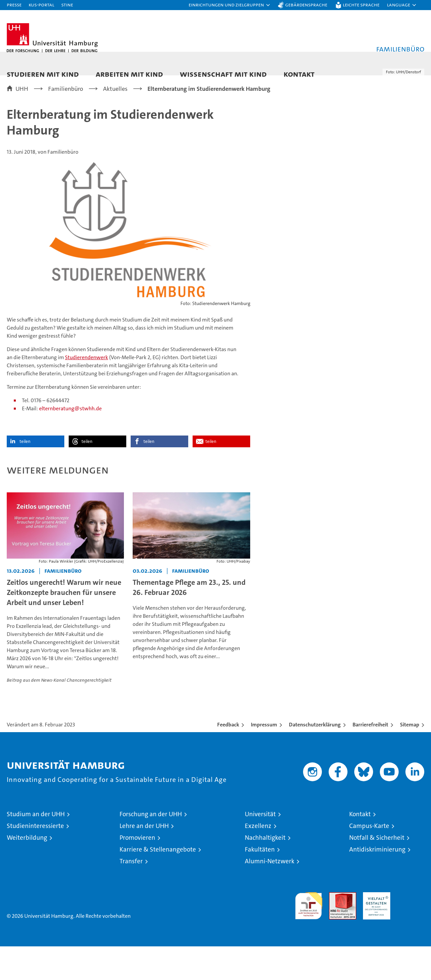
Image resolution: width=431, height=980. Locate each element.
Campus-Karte (369, 859)
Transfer (131, 895)
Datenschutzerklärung (315, 758)
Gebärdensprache (306, 5)
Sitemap (410, 758)
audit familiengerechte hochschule (309, 936)
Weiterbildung (27, 871)
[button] (230, 5)
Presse (14, 5)
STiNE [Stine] (67, 5)
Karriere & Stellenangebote (158, 883)
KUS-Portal (41, 5)
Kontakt (299, 74)
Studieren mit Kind (43, 74)
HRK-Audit (375, 929)
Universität (260, 848)
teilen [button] (25, 475)
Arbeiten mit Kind (129, 74)
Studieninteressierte (35, 859)
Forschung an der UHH (151, 848)
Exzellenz (258, 859)
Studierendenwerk (87, 391)
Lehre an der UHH (144, 859)
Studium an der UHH (36, 848)
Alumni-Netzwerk (270, 895)
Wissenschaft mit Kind (223, 74)
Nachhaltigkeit (265, 871)
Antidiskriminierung (377, 883)
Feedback (228, 758)
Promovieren (137, 871)
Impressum (264, 758)
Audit (335, 929)
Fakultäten (260, 883)
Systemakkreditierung (411, 929)
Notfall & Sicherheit (377, 871)
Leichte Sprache (361, 5)
